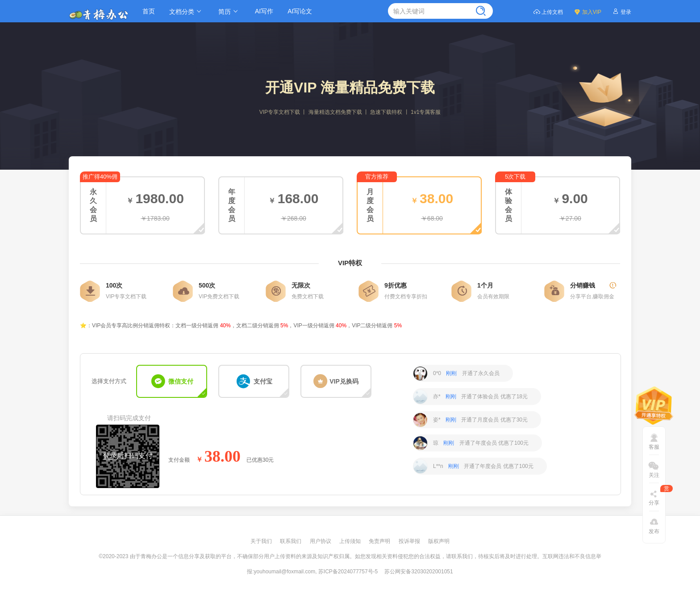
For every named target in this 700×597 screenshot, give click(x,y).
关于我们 (262, 541)
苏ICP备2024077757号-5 (348, 572)
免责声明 (380, 541)
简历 (229, 11)
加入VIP (587, 11)
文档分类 (187, 11)
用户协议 (321, 541)
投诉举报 (410, 541)
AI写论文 (300, 11)
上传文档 (548, 11)
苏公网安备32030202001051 (419, 572)
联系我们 (291, 541)
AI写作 (264, 11)
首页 (149, 11)
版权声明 (439, 541)
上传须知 (351, 541)
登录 (622, 11)
